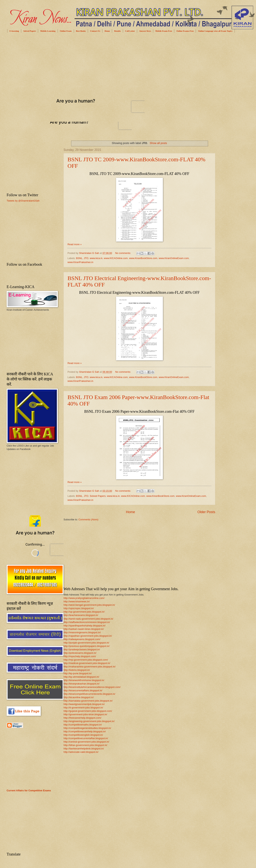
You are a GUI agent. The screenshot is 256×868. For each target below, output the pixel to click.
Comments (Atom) (88, 519)
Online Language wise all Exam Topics (215, 31)
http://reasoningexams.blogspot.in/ (82, 632)
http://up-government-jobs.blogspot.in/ (84, 612)
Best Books (81, 31)
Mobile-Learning (48, 31)
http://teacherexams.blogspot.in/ (81, 615)
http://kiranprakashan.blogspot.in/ (82, 684)
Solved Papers (30, 31)
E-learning (14, 31)
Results (117, 31)
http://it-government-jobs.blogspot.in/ (83, 708)
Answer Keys (145, 31)
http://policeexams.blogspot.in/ (80, 653)
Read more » (75, 244)
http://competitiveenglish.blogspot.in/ (83, 735)
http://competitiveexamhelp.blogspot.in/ (85, 731)
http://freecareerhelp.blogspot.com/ (82, 718)
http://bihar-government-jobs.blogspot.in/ (85, 745)
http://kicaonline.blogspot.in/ (79, 697)
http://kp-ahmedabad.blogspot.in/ (81, 677)
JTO (86, 258)
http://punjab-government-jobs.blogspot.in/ (86, 643)
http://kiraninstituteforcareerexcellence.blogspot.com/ (92, 687)
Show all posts (158, 143)
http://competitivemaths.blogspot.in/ (83, 725)
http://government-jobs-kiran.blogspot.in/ (85, 714)
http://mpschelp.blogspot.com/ (80, 656)
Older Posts (206, 512)
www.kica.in (96, 258)
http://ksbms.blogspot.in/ (77, 670)
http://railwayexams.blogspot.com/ (82, 639)
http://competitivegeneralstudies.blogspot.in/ (87, 728)
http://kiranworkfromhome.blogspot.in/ (84, 680)
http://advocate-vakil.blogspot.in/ (81, 752)
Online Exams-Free (185, 31)
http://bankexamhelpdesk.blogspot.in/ (84, 749)
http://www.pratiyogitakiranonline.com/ (84, 598)
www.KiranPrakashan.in (80, 262)
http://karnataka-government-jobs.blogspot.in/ (88, 701)
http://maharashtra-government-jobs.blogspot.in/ (90, 667)
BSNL (79, 258)
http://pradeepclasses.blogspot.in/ (82, 649)
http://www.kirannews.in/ (77, 601)
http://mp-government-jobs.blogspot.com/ (86, 660)
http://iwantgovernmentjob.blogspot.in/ (84, 704)
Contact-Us (95, 31)
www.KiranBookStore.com (143, 258)
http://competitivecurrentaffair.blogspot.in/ (86, 738)
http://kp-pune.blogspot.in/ (78, 673)
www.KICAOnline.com (116, 258)
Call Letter (130, 31)
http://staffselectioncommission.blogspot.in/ (87, 622)
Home (107, 31)
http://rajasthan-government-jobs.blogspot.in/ (88, 636)
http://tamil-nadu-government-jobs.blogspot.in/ (88, 619)
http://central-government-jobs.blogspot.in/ (86, 742)
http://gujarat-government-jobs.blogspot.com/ (88, 711)
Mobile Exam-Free (164, 31)
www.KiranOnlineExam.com (174, 258)
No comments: (123, 253)
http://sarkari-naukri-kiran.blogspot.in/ (84, 629)
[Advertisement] (90, 65)
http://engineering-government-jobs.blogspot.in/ (89, 721)
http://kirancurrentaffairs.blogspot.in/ (83, 690)
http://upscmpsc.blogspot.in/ (79, 608)
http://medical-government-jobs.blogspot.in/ (87, 663)
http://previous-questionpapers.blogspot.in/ (87, 646)
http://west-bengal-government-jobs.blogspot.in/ (89, 605)
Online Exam (66, 31)
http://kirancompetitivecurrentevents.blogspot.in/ (89, 694)
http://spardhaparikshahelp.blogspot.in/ (84, 626)
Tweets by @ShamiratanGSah (23, 201)
